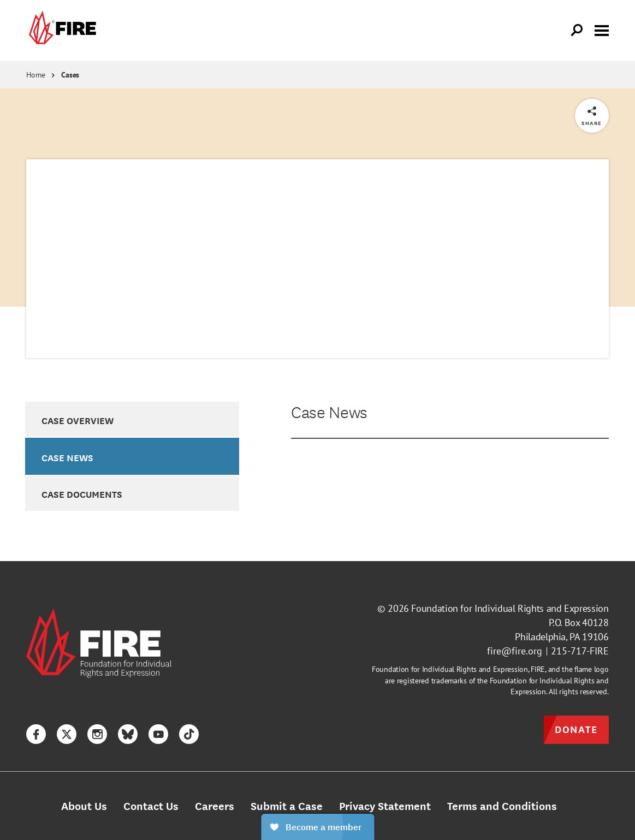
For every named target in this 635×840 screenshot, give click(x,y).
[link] (61, 31)
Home (35, 75)
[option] (132, 419)
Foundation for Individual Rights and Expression (510, 608)
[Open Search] (577, 31)
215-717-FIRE (580, 651)
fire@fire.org (515, 651)
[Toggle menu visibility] (602, 29)
